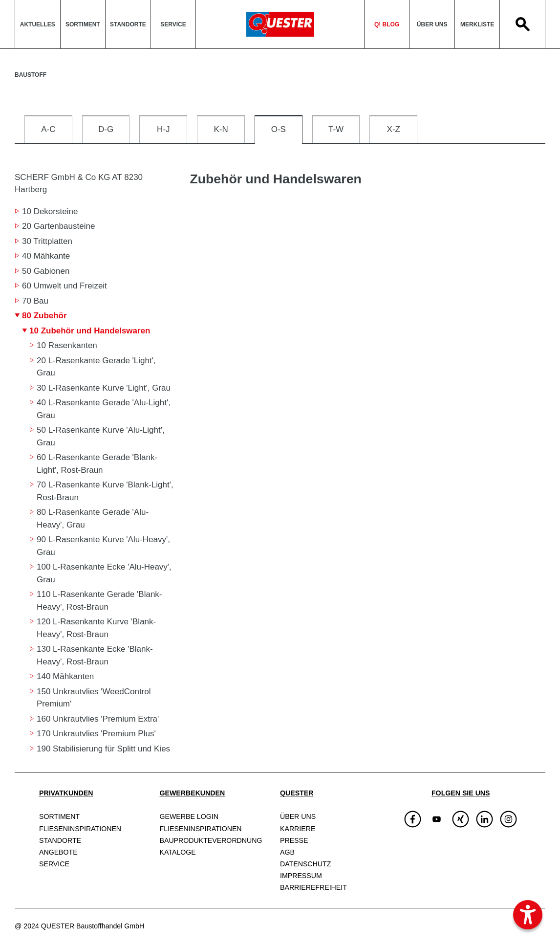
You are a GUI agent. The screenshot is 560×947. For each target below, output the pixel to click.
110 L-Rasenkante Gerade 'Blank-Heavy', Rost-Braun (99, 601)
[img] (437, 819)
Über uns (432, 24)
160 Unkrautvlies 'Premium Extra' (98, 719)
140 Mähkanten (65, 676)
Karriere (298, 829)
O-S (279, 129)
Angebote (58, 852)
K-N (221, 129)
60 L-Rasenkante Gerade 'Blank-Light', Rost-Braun (97, 464)
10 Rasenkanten (67, 345)
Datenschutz (305, 864)
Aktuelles (38, 24)
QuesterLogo (280, 24)
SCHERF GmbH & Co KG (79, 183)
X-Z (394, 129)
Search (522, 24)
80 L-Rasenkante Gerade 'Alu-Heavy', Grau (93, 518)
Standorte (128, 24)
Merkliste (477, 24)
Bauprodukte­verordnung (211, 840)
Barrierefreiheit (313, 887)
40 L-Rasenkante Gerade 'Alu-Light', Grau (104, 409)
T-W (336, 129)
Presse (294, 840)
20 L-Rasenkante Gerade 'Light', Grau (96, 367)
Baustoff (31, 75)
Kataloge (178, 852)
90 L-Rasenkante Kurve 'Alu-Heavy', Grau (103, 546)
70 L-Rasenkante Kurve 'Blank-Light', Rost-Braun (105, 491)
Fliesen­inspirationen (80, 829)
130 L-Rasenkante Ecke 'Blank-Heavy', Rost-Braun (95, 655)
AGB (287, 852)
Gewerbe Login (189, 816)
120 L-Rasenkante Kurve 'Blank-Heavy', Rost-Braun (96, 628)
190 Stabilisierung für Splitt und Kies (103, 749)
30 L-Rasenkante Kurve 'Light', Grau (104, 388)
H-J (163, 129)
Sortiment (83, 24)
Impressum (301, 876)
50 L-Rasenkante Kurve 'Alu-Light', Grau (101, 436)
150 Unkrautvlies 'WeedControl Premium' (94, 698)
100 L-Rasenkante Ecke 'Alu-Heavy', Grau (104, 573)
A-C (48, 129)
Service (173, 24)
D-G (106, 129)
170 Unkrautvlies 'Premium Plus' (96, 734)
